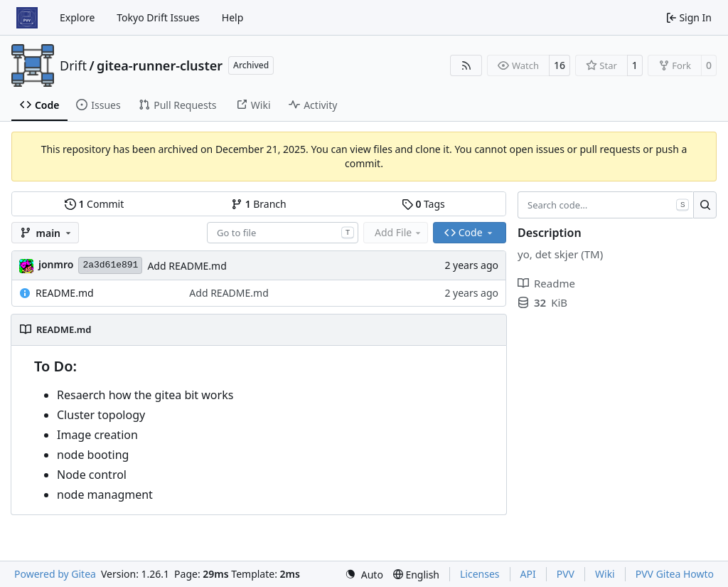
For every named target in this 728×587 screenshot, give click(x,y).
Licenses (480, 574)
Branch (259, 204)
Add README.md (187, 266)
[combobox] (283, 233)
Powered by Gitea (55, 574)
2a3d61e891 (110, 265)
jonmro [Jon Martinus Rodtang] (56, 264)
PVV (566, 574)
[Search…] (705, 205)
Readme (546, 283)
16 (560, 65)
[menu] (364, 575)
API (528, 574)
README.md (65, 293)
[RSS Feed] (466, 65)
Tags (423, 204)
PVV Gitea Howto (675, 574)
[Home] (27, 18)
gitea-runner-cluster (160, 65)
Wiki (605, 574)
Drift (73, 65)
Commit (94, 204)
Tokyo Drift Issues (158, 17)
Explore (77, 17)
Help (233, 17)
